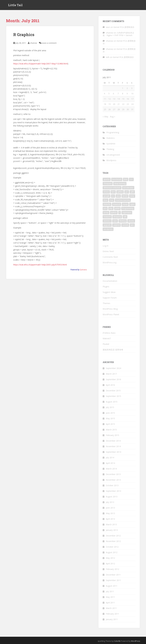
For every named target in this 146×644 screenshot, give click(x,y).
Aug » (112, 117)
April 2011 (110, 603)
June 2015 (110, 413)
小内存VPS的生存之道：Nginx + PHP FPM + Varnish (118, 34)
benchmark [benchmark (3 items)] (117, 179)
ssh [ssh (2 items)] (125, 217)
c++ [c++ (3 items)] (131, 179)
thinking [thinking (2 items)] (123, 221)
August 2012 (112, 552)
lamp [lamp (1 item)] (132, 196)
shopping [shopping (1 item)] (117, 217)
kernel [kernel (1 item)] (125, 196)
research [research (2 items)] (107, 217)
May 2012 (110, 558)
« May (105, 117)
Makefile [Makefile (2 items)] (107, 204)
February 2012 (112, 569)
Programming (113, 132)
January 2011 (112, 619)
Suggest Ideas (109, 292)
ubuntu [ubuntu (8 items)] (131, 221)
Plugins (106, 287)
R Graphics (24, 35)
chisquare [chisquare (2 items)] (108, 183)
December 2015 (113, 391)
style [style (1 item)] (115, 221)
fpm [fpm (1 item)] (113, 192)
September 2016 (113, 379)
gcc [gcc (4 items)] (127, 192)
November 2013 (113, 480)
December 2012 (113, 536)
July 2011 (110, 591)
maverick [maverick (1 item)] (117, 204)
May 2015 (110, 418)
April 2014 (110, 463)
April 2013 (110, 519)
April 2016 (110, 385)
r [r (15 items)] (120, 213)
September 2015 (113, 396)
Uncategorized (113, 155)
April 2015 (110, 424)
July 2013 (110, 502)
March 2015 (111, 430)
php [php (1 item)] (111, 208)
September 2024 (113, 368)
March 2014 (111, 469)
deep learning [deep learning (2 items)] (120, 183)
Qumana (83, 270)
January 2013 (112, 530)
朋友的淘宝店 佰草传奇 (113, 350)
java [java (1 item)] (118, 196)
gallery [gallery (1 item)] (120, 192)
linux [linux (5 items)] (106, 200)
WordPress (136, 641)
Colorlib (117, 641)
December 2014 (113, 441)
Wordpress (111, 160)
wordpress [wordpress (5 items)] (108, 229)
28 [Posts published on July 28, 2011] (119, 109)
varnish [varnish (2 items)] (125, 225)
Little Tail (15, 5)
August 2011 (112, 586)
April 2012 (110, 564)
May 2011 (110, 597)
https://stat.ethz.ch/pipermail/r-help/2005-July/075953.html (40, 265)
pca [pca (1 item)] (105, 208)
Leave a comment (49, 43)
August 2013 (112, 497)
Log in (106, 246)
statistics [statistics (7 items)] (107, 221)
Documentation (110, 281)
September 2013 (113, 491)
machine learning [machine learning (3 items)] (123, 200)
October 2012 (112, 547)
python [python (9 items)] (114, 213)
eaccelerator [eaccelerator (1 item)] (128, 188)
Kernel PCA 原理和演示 (124, 27)
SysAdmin (111, 144)
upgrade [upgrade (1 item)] (107, 225)
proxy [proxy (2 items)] (106, 213)
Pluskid (106, 344)
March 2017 (111, 374)
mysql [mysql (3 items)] (125, 204)
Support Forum (110, 298)
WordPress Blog (110, 309)
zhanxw (34, 43)
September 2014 (113, 452)
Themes (106, 303)
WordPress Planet (111, 314)
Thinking (110, 149)
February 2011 (112, 614)
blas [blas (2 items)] (126, 179)
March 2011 (111, 608)
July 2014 (110, 457)
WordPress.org (109, 262)
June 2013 (110, 508)
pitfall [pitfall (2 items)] (117, 208)
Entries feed (108, 251)
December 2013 (113, 474)
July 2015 (110, 407)
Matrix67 (107, 338)
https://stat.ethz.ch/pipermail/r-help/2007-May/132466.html (40, 64)
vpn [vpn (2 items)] (132, 225)
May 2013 (110, 513)
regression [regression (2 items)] (127, 213)
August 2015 (112, 402)
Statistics (110, 138)
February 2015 (112, 435)
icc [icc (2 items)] (113, 196)
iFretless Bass (109, 333)
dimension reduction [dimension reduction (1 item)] (112, 188)
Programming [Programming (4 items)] (128, 208)
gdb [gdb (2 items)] (132, 192)
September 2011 (113, 580)
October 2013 (112, 485)
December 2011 (113, 575)
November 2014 (113, 446)
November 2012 (113, 541)
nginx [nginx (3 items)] (132, 204)
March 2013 (111, 524)
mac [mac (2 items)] (112, 200)
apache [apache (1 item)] (107, 179)
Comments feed (110, 257)
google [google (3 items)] (107, 196)
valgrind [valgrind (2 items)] (116, 225)
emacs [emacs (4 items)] (106, 192)
